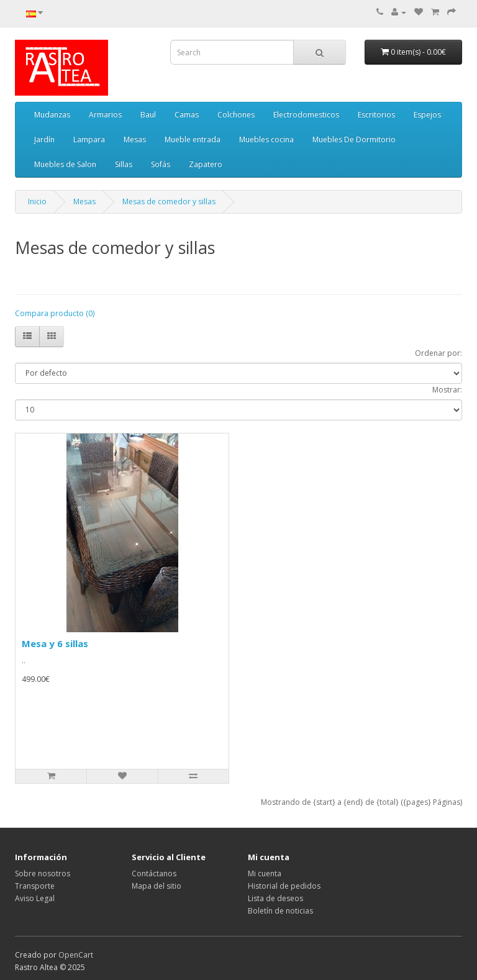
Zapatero (206, 164)
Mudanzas (52, 115)
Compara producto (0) (55, 313)
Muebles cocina (266, 139)
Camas (187, 115)
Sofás (161, 164)
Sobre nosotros (43, 873)
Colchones (236, 115)
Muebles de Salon (65, 164)
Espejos (427, 115)
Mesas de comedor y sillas (169, 202)
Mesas (135, 139)
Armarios (105, 115)
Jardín (44, 139)
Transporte (35, 886)
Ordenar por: (438, 353)
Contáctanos (154, 873)
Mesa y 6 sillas (55, 643)
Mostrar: (447, 390)
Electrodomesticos (306, 115)
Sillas (124, 164)
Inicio (37, 202)
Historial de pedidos (284, 886)
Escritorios (376, 115)
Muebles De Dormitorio (354, 139)
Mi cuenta (265, 873)
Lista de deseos (275, 898)
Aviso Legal (35, 898)
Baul (148, 115)
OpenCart (76, 955)
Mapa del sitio (157, 886)
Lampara (89, 139)
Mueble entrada (193, 139)
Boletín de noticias (280, 911)
